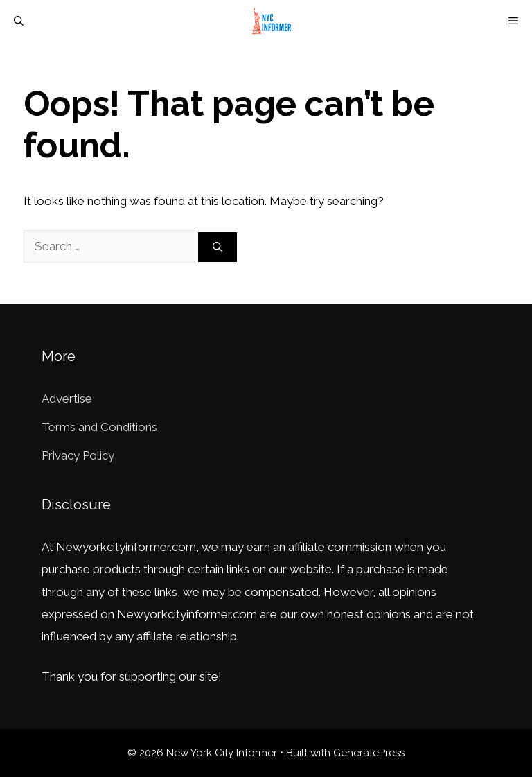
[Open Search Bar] (19, 21)
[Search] (218, 247)
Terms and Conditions (99, 427)
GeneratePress (369, 753)
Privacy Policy (78, 455)
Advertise (67, 399)
